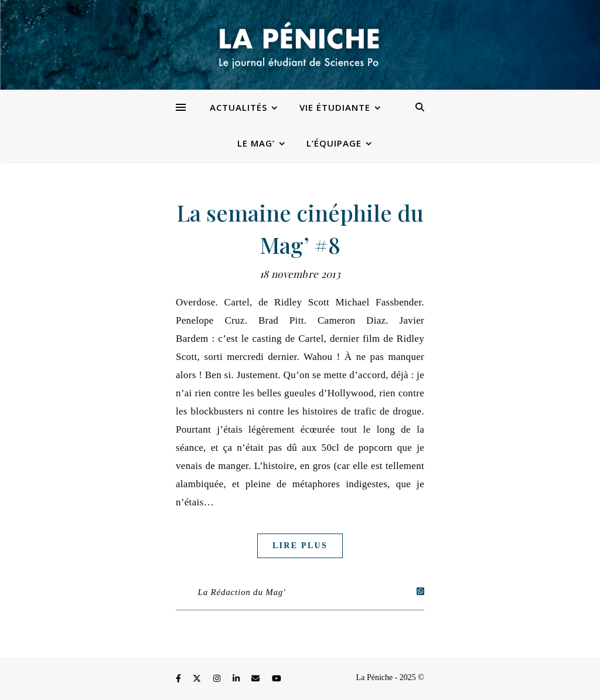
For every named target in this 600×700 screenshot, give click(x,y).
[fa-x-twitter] (198, 679)
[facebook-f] (179, 679)
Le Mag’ (256, 143)
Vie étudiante (335, 107)
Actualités (238, 107)
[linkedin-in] (237, 679)
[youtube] (277, 679)
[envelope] (257, 679)
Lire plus (300, 546)
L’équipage (334, 143)
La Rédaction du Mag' (242, 592)
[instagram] (218, 679)
